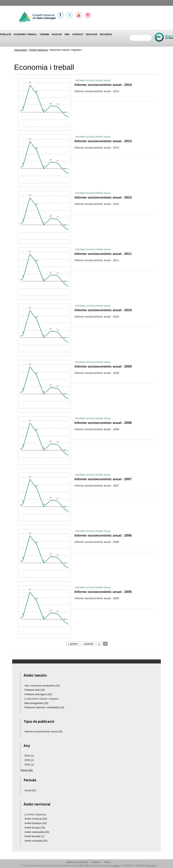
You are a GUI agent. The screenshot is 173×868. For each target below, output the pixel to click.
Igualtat (57, 34)
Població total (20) (35, 690)
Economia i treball (25, 34)
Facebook (96, 862)
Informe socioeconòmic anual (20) (44, 732)
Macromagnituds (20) (36, 703)
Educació (92, 34)
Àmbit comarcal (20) (36, 819)
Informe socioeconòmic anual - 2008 (103, 423)
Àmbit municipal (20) (36, 841)
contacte (116, 866)
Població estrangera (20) (38, 694)
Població (6, 34)
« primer (73, 644)
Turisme (45, 34)
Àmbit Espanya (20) (36, 823)
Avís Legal (151, 866)
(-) (26, 699)
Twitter (107, 862)
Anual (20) (30, 790)
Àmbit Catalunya (39, 50)
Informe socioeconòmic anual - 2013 (103, 141)
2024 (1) (29, 756)
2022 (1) (29, 764)
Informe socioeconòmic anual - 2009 (103, 366)
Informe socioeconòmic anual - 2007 (103, 479)
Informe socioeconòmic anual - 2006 (103, 535)
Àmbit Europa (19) (35, 828)
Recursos (106, 34)
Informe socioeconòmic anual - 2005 (103, 592)
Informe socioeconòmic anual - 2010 (103, 310)
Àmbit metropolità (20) (37, 832)
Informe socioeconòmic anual (93, 80)
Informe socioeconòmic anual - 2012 (103, 197)
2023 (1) (29, 760)
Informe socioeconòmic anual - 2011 (103, 254)
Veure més (27, 770)
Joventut (78, 34)
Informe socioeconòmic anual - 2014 (103, 85)
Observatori (21, 50)
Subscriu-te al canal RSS (77, 862)
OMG (67, 34)
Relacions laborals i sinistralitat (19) (44, 707)
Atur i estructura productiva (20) (42, 686)
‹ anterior (88, 644)
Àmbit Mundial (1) (34, 836)
